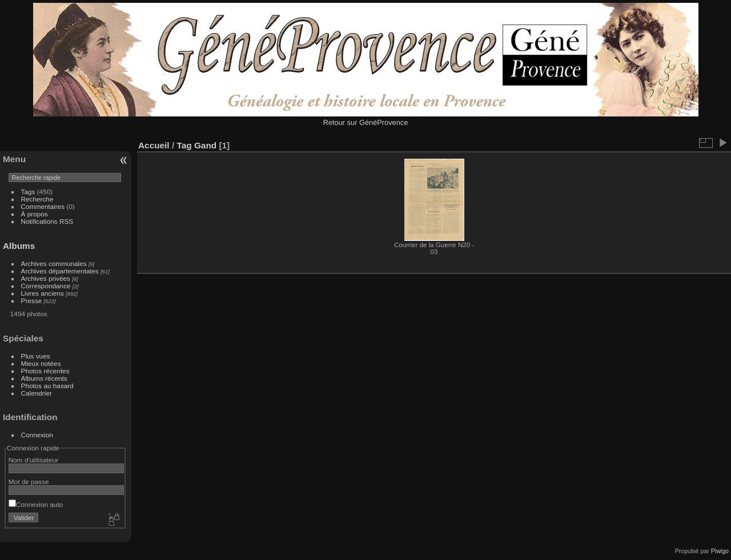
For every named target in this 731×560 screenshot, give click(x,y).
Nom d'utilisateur (33, 460)
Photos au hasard (47, 386)
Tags (28, 192)
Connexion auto (36, 504)
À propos (35, 214)
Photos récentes (45, 371)
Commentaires (43, 206)
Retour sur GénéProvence (366, 122)
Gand (205, 145)
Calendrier (37, 393)
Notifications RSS (47, 221)
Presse (32, 301)
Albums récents (44, 378)
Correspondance (46, 286)
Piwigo (720, 551)
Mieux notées (41, 363)
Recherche (37, 199)
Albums (19, 246)
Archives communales (54, 263)
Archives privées (46, 278)
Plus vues (36, 356)
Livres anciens (43, 293)
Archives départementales (60, 271)
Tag (184, 145)
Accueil (154, 145)
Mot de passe (29, 482)
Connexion (37, 435)
